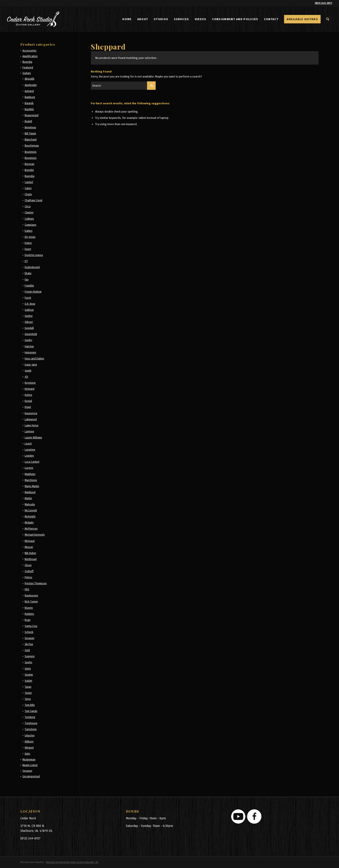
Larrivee (29, 432)
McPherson (31, 529)
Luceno (29, 468)
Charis (28, 194)
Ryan (28, 620)
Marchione (31, 480)
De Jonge (30, 237)
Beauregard (32, 115)
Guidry (28, 340)
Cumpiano (30, 225)
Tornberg (30, 717)
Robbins (29, 614)
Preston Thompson (36, 583)
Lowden (29, 456)
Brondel (29, 170)
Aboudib (30, 79)
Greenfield (31, 334)
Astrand (29, 91)
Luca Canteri (32, 462)
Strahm (29, 675)
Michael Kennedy (35, 535)
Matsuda (30, 504)
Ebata (28, 273)
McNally (29, 523)
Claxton (29, 213)
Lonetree (30, 450)
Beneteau (30, 127)
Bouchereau (32, 146)
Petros (28, 577)
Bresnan (30, 164)
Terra (28, 699)
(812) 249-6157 (324, 3)
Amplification (30, 56)
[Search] (328, 19)
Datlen (29, 231)
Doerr (28, 249)
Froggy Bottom (33, 292)
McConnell (31, 510)
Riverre (29, 608)
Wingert (29, 748)
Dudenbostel (32, 267)
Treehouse (31, 723)
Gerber (29, 316)
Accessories (30, 51)
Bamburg (30, 97)
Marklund (30, 492)
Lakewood (31, 419)
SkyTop (29, 644)
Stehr (28, 669)
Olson (28, 565)
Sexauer (30, 638)
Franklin (29, 286)
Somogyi (30, 656)
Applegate (31, 85)
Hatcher (29, 346)
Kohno (28, 395)
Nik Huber (30, 553)
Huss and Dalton (34, 359)
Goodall (29, 328)
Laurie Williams (33, 438)
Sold (27, 650)
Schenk (29, 632)
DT (26, 261)
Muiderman (29, 760)
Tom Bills (30, 705)
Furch (28, 298)
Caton (28, 188)
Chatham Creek (34, 200)
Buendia (27, 62)
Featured (28, 68)
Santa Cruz (31, 626)
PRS (27, 589)
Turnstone (31, 729)
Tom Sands (31, 711)
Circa (28, 206)
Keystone (30, 383)
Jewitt (28, 371)
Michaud (30, 541)
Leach (28, 444)
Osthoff (29, 571)
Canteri (29, 182)
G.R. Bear (30, 304)
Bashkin (29, 109)
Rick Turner (31, 602)
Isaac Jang (31, 365)
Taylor (28, 693)
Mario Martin (32, 486)
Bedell (28, 121)
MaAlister (30, 474)
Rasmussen (31, 596)
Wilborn (29, 742)
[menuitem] (127, 19)
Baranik (29, 103)
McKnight (30, 517)
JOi (26, 377)
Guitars (27, 73)
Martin (28, 498)
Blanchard (31, 140)
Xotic (27, 754)
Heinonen (30, 353)
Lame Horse (32, 425)
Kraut (28, 407)
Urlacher (30, 736)
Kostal (28, 401)
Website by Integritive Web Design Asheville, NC (72, 862)
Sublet (28, 681)
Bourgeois (31, 152)
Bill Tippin (30, 134)
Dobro (28, 243)
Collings (29, 219)
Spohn (28, 662)
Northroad (31, 559)
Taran (28, 687)
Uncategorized (31, 776)
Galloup (29, 310)
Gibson (29, 322)
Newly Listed (30, 765)
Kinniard (30, 389)
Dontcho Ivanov (34, 255)
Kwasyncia (31, 413)
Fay (27, 280)
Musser (29, 547)
